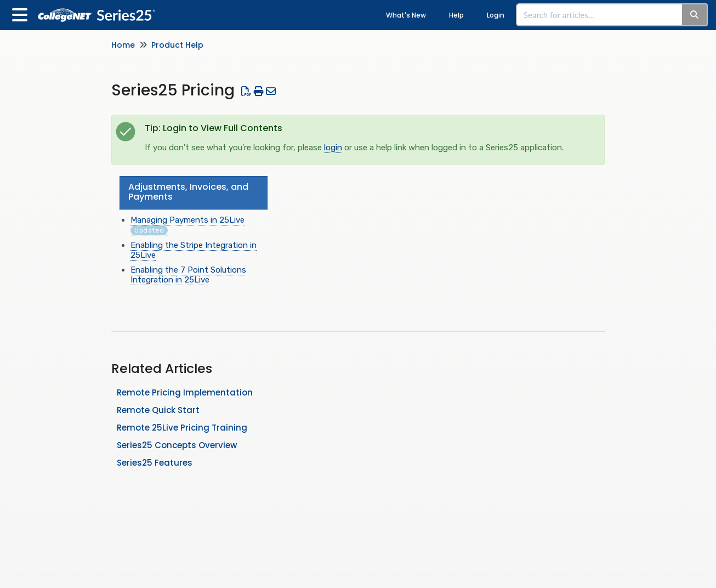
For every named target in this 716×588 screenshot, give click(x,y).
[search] (600, 15)
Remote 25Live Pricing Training (182, 428)
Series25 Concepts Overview (177, 445)
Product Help (177, 45)
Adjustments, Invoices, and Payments (188, 192)
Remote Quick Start (158, 410)
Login (496, 15)
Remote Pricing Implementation (185, 392)
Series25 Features (155, 463)
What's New (406, 15)
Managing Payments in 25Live (187, 225)
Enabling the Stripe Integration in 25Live (194, 250)
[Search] (695, 15)
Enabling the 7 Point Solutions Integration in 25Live (188, 275)
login (333, 148)
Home (123, 45)
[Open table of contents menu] (22, 13)
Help (456, 15)
